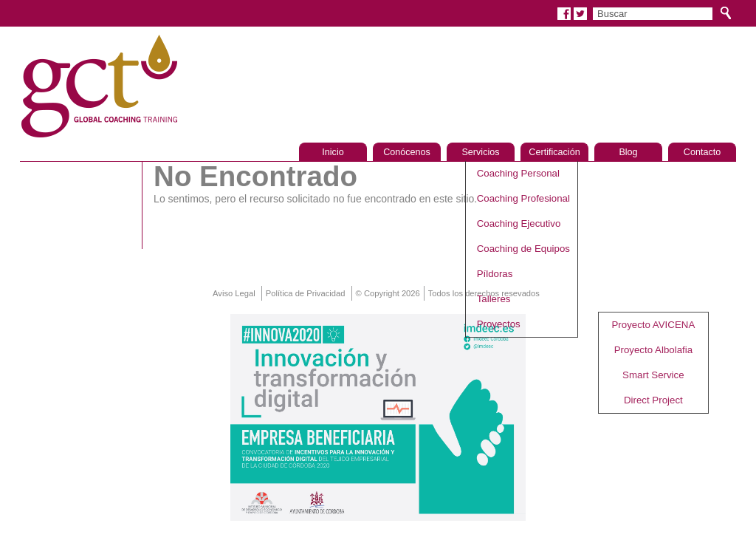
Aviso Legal (234, 293)
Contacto (702, 152)
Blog (628, 152)
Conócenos (407, 152)
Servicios (480, 152)
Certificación (554, 152)
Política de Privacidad (306, 293)
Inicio (333, 152)
